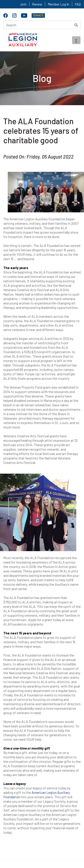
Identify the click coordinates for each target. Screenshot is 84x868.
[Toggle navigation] (76, 40)
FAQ (78, 4)
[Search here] (42, 25)
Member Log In (58, 4)
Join (23, 4)
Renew (37, 4)
